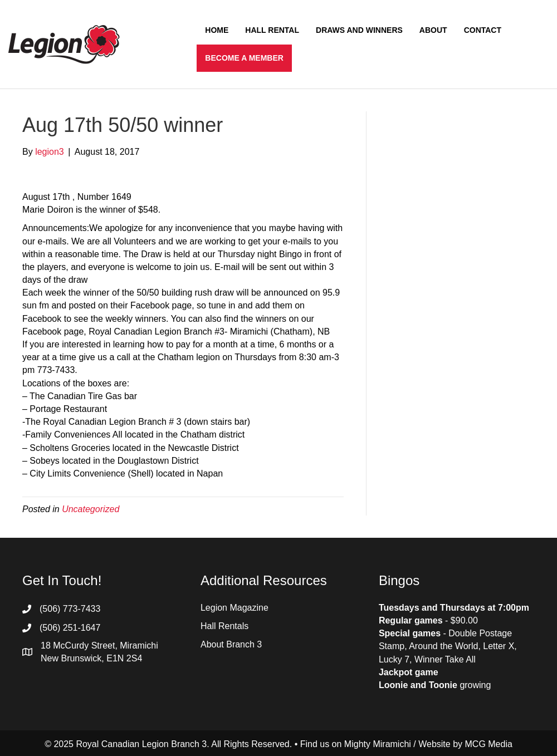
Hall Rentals (224, 626)
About (433, 30)
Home (217, 30)
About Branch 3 (231, 644)
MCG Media (489, 744)
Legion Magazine (234, 608)
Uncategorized (91, 509)
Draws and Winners (359, 30)
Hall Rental (272, 30)
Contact (483, 30)
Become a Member (244, 58)
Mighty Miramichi (378, 744)
